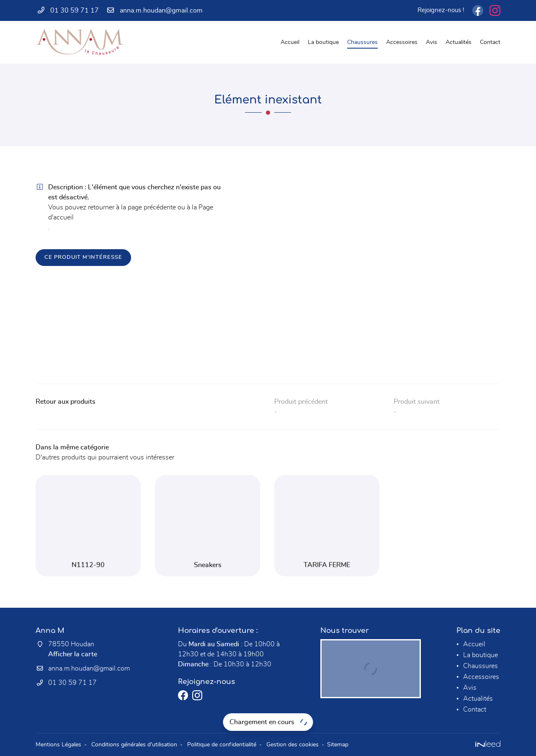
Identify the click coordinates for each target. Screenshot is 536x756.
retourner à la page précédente (132, 207)
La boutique (323, 42)
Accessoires (402, 42)
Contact (490, 42)
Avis (432, 42)
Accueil (290, 42)
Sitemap (338, 744)
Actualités (459, 42)
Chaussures (362, 42)
